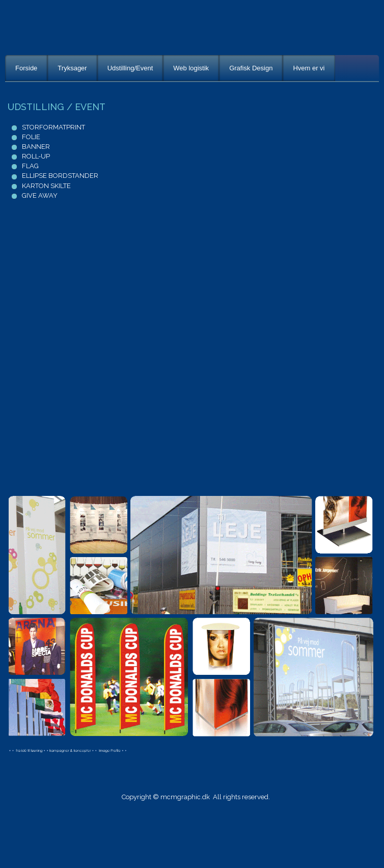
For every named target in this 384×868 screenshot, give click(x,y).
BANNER (36, 147)
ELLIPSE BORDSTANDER (60, 176)
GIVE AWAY (40, 195)
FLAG (30, 166)
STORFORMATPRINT (53, 127)
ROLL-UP (36, 156)
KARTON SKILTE (46, 186)
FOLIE (30, 137)
